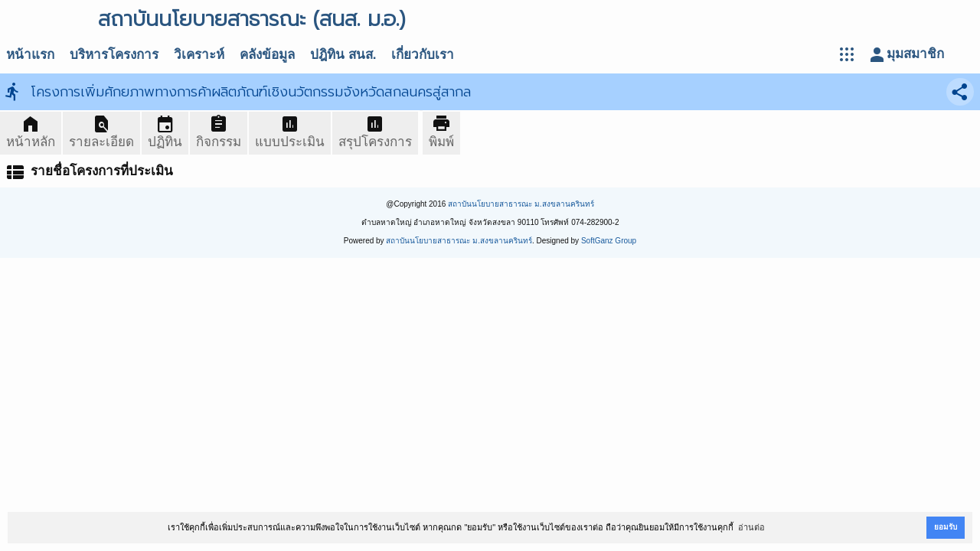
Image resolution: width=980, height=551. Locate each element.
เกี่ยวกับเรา (423, 55)
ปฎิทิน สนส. (343, 55)
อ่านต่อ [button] (751, 527)
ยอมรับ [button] (946, 527)
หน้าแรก (30, 55)
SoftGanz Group (609, 241)
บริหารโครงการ (114, 55)
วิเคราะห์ (199, 55)
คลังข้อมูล (267, 55)
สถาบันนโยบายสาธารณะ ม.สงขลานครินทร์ (521, 204)
